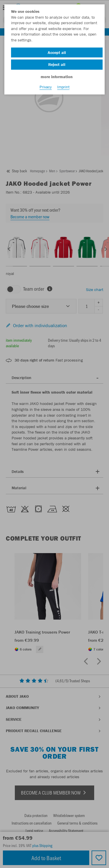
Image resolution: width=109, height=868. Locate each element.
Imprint (63, 87)
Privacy (46, 87)
